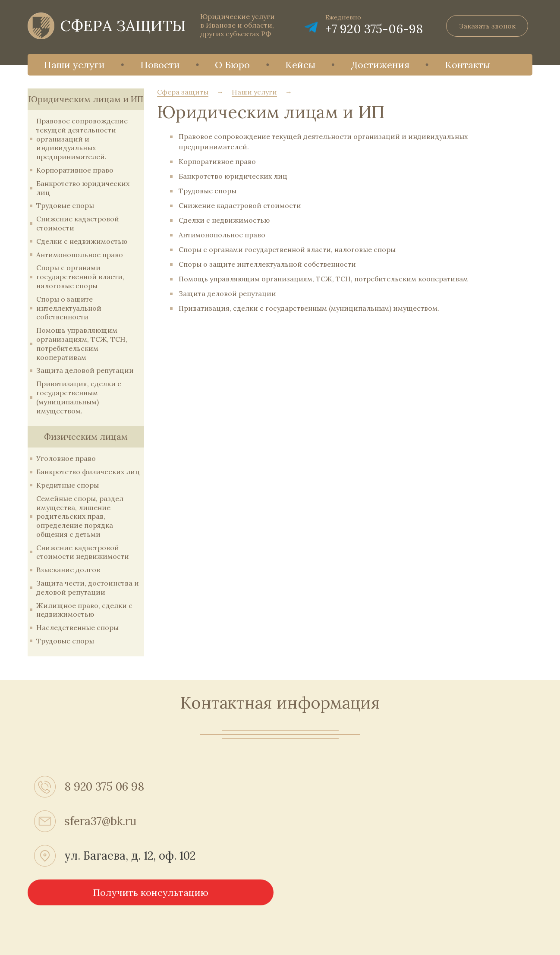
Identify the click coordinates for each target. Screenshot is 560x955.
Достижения (380, 65)
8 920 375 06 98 (104, 786)
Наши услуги (74, 65)
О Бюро (232, 65)
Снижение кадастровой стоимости (240, 205)
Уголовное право (66, 458)
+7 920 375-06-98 (374, 29)
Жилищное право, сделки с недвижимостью (84, 610)
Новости (160, 65)
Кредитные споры (68, 485)
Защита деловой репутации (85, 370)
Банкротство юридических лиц (233, 176)
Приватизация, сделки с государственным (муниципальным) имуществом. (79, 397)
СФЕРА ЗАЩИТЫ (123, 26)
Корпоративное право (75, 170)
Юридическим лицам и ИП (86, 99)
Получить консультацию (151, 892)
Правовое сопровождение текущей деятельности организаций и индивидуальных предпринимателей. (82, 139)
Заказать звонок (487, 26)
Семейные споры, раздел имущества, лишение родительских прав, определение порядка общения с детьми (80, 516)
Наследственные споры (77, 627)
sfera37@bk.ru (100, 821)
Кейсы (300, 65)
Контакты (467, 65)
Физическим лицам (86, 437)
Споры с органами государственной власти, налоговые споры (80, 277)
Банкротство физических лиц (88, 472)
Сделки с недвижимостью (82, 241)
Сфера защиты (183, 92)
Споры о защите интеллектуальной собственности (69, 308)
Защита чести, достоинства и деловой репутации (88, 588)
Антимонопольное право (80, 255)
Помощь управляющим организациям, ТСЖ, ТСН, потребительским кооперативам (82, 344)
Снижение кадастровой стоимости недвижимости (83, 552)
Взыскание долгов (68, 570)
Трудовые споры (65, 205)
